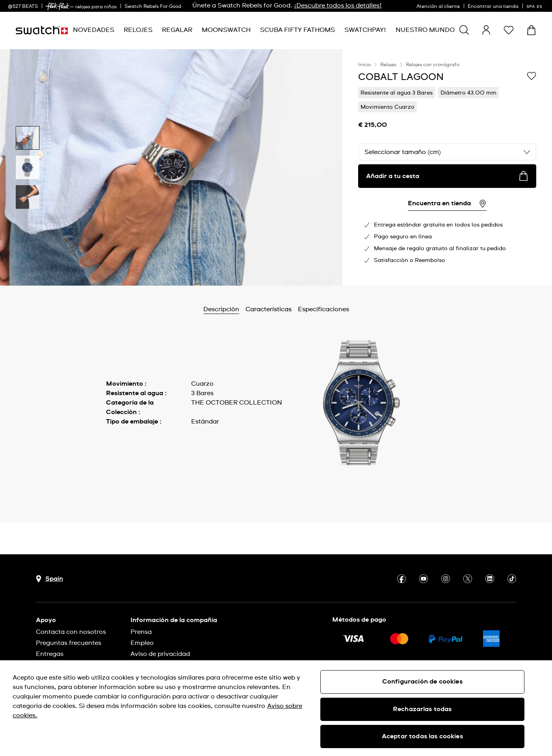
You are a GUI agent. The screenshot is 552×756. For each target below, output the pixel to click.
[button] (509, 30)
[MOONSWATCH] (226, 30)
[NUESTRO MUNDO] (425, 30)
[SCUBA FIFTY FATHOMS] (297, 30)
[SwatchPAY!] (365, 30)
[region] (447, 167)
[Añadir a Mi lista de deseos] (532, 76)
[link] (58, 7)
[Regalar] (177, 30)
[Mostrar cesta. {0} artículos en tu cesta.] (531, 30)
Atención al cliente (438, 7)
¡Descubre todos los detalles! (338, 6)
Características (269, 309)
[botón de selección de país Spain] (49, 579)
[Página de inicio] (42, 30)
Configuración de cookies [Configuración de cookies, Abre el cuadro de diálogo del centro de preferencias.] (422, 682)
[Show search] (464, 30)
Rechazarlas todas (422, 709)
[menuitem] (94, 30)
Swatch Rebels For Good (153, 7)
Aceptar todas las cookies (422, 736)
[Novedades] (94, 30)
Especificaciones (323, 309)
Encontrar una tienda (493, 7)
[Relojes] (138, 30)
